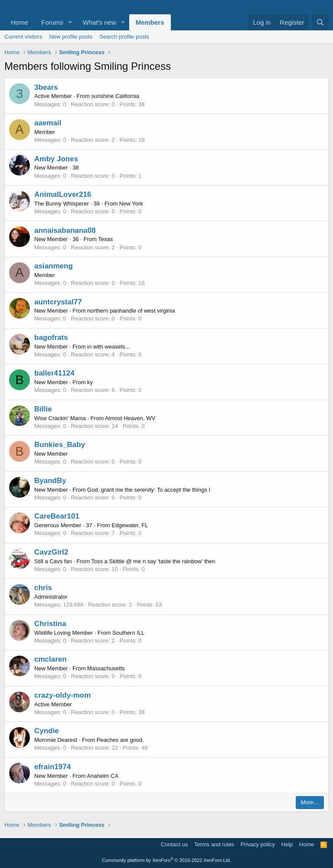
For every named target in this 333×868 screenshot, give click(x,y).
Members (150, 22)
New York (131, 204)
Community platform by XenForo (166, 860)
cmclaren (51, 659)
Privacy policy (258, 844)
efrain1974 (52, 767)
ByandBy (50, 481)
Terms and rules (214, 844)
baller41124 (54, 373)
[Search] (320, 22)
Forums (52, 22)
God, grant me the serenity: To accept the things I (149, 490)
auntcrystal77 (58, 302)
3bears (46, 87)
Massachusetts (106, 668)
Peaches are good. (120, 740)
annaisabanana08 (65, 230)
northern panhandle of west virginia (131, 311)
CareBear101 (57, 516)
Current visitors (23, 37)
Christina (50, 624)
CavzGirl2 (51, 552)
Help (287, 844)
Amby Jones (56, 159)
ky (90, 382)
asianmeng (54, 266)
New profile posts (71, 37)
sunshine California (116, 96)
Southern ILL (128, 633)
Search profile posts (124, 37)
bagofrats (51, 338)
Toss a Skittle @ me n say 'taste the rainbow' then (153, 561)
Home (20, 22)
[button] (70, 22)
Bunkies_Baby (60, 445)
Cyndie (47, 731)
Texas (105, 239)
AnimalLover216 (63, 194)
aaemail (48, 123)
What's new (100, 22)
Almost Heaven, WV (130, 418)
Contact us (174, 844)
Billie (43, 409)
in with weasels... (108, 347)
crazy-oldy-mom (62, 695)
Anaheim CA (103, 776)
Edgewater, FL (130, 525)
